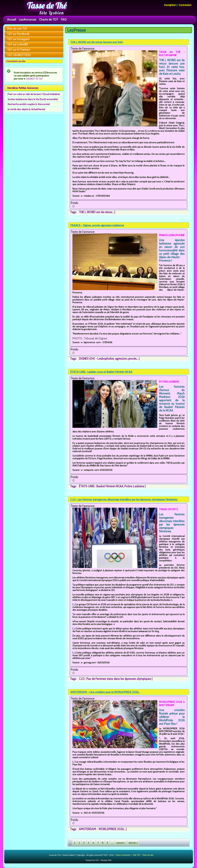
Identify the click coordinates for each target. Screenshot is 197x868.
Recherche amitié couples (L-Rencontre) (29, 104)
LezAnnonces (28, 19)
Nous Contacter (123, 855)
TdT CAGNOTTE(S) (19, 55)
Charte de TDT (49, 19)
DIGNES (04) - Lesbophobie (96, 359)
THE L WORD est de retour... (96, 212)
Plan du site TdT (17, 29)
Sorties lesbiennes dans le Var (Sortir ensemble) (33, 99)
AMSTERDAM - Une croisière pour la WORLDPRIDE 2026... (105, 692)
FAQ (64, 19)
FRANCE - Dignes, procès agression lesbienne (97, 225)
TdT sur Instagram (18, 39)
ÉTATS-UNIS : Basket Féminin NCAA (101, 486)
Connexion (185, 5)
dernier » (133, 843)
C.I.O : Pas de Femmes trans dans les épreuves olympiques (115, 679)
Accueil (12, 19)
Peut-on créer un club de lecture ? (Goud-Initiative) (34, 94)
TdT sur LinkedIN (18, 44)
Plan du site (148, 855)
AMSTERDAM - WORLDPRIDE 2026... (102, 829)
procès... (133, 359)
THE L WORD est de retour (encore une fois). (97, 42)
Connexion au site (16, 61)
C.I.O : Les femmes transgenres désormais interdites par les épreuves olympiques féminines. (124, 499)
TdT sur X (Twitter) (19, 50)
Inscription (170, 5)
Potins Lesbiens (134, 486)
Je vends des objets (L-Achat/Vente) (26, 109)
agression (121, 359)
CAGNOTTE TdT (34, 79)
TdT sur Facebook (18, 34)
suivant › (121, 843)
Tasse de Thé (47, 6)
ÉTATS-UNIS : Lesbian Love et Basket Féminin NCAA (101, 372)
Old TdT (137, 855)
